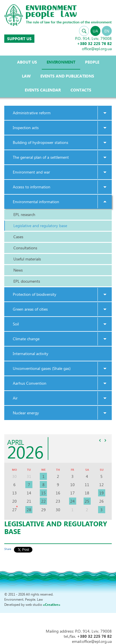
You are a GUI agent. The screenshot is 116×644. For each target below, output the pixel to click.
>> (105, 440)
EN (107, 31)
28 (29, 510)
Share (8, 549)
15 (43, 493)
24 (72, 501)
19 (101, 493)
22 (43, 501)
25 (87, 501)
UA (95, 31)
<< (100, 440)
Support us (19, 39)
